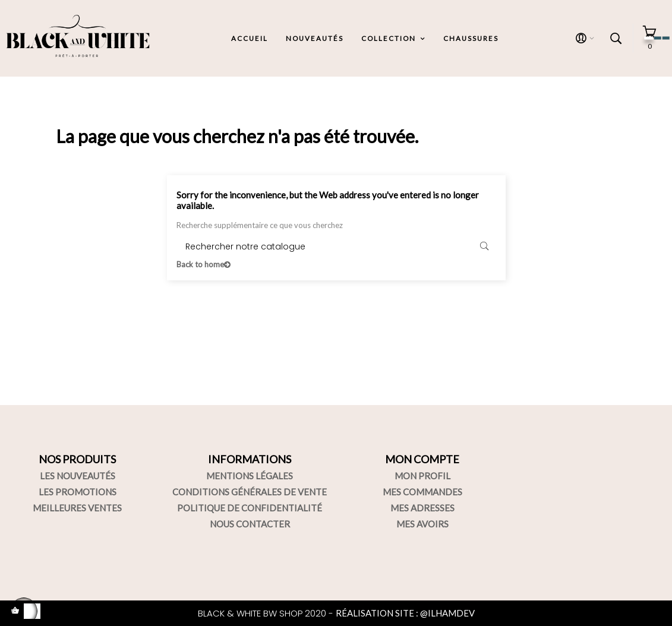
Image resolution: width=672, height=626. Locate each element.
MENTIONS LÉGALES (250, 476)
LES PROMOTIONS (78, 492)
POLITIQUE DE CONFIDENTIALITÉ (250, 508)
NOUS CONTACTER (250, 524)
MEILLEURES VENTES (77, 508)
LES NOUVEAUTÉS (78, 476)
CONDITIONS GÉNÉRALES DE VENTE (250, 492)
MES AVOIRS (422, 524)
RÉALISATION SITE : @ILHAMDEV (405, 613)
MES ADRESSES (422, 508)
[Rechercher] (336, 247)
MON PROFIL (422, 476)
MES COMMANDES (422, 492)
